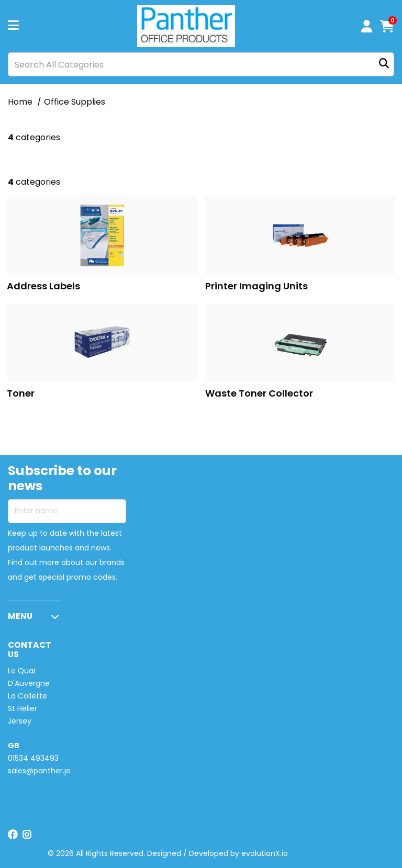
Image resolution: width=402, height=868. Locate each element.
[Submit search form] (384, 65)
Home (20, 102)
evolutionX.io (265, 853)
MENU (20, 616)
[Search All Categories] (201, 64)
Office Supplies (75, 102)
